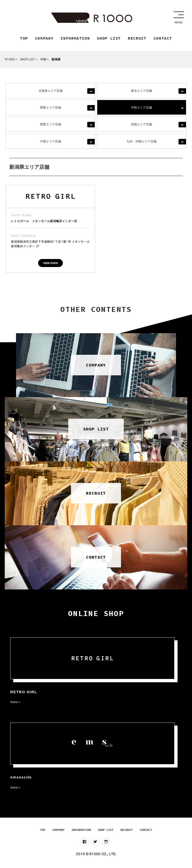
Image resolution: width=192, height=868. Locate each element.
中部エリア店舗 (141, 108)
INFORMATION (81, 831)
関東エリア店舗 (50, 108)
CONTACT (146, 831)
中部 (43, 60)
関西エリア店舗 (50, 125)
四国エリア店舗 (141, 125)
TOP (43, 831)
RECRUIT (127, 831)
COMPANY (58, 831)
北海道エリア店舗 (50, 91)
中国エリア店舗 (50, 142)
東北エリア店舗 (141, 91)
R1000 (10, 60)
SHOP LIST (27, 60)
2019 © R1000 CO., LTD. (96, 855)
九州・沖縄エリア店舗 (141, 142)
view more (50, 264)
